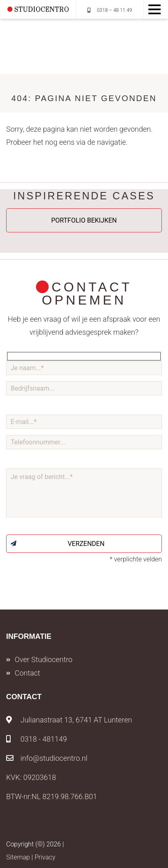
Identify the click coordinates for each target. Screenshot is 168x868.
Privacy (45, 857)
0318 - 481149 (37, 739)
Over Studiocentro (44, 659)
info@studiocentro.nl (47, 758)
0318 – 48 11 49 (110, 10)
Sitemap (18, 857)
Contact (27, 673)
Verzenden (58, 544)
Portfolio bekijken (84, 220)
